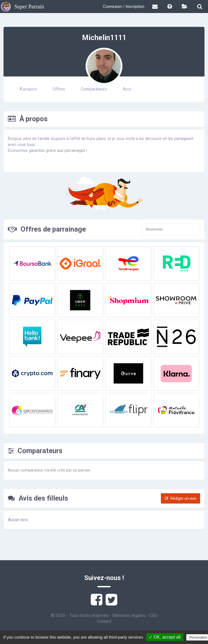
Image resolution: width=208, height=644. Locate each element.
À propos (28, 89)
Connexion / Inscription (124, 7)
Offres (59, 89)
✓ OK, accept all (165, 637)
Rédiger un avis (181, 498)
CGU (153, 615)
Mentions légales (129, 615)
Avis (127, 89)
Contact (104, 621)
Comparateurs (94, 89)
